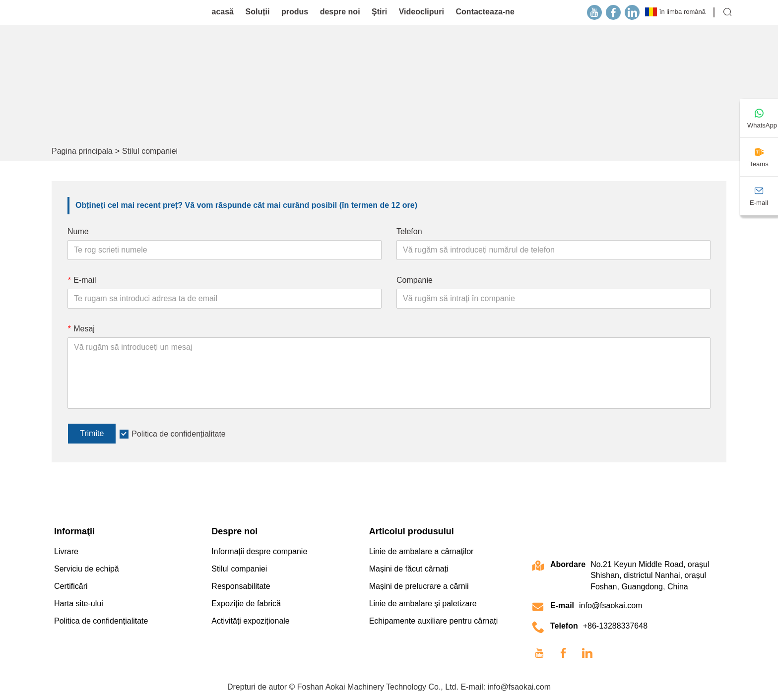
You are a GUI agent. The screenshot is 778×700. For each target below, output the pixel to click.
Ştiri (379, 12)
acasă (223, 12)
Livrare (66, 551)
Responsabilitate (241, 586)
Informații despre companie (259, 551)
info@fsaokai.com (611, 605)
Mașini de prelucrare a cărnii (419, 586)
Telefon (409, 231)
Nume (78, 231)
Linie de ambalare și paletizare (423, 604)
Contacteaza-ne (485, 12)
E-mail (82, 280)
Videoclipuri (421, 12)
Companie (415, 280)
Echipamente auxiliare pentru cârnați (434, 621)
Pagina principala (82, 151)
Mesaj (81, 329)
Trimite (92, 433)
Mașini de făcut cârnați (409, 569)
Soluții (258, 12)
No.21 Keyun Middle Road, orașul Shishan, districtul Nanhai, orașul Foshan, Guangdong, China (650, 576)
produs (295, 12)
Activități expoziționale (250, 621)
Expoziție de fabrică (246, 604)
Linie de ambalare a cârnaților (421, 551)
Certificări (71, 586)
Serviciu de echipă (87, 569)
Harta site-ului (79, 604)
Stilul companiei (150, 151)
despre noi (340, 12)
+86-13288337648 (615, 626)
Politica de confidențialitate (178, 434)
